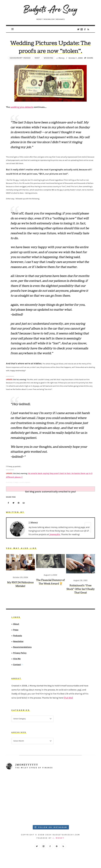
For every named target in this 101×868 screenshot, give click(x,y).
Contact (17, 667)
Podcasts (18, 638)
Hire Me (17, 661)
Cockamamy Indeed (19, 61)
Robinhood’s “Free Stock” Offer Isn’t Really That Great (81, 591)
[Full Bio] (68, 700)
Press (16, 632)
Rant (36, 61)
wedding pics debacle (22, 110)
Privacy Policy (20, 655)
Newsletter (18, 643)
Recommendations (22, 649)
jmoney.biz (55, 536)
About (16, 626)
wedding (47, 61)
